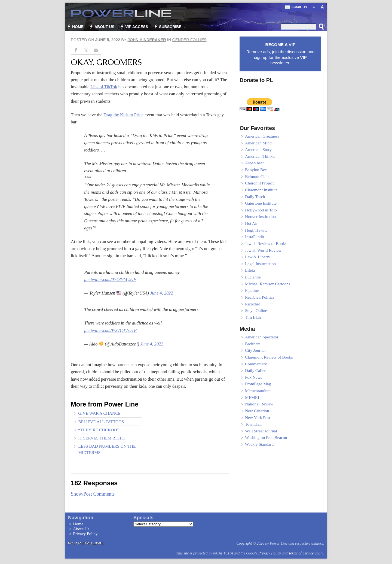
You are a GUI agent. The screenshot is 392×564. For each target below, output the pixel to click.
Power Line (118, 14)
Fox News (254, 377)
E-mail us (299, 7)
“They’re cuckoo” (98, 430)
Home (78, 27)
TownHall (253, 424)
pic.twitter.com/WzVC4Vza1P (110, 330)
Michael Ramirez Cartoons (268, 284)
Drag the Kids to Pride (123, 115)
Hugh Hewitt (256, 230)
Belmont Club (257, 176)
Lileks (250, 270)
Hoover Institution (260, 216)
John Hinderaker (147, 40)
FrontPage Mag (258, 384)
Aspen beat (254, 163)
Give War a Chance (99, 413)
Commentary (256, 364)
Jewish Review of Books (266, 243)
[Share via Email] (96, 50)
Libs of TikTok (104, 87)
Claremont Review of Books (269, 357)
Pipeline (252, 290)
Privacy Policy (85, 534)
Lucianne (253, 277)
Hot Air (251, 223)
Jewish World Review (263, 250)
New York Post (258, 418)
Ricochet (252, 304)
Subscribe (170, 27)
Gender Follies (189, 40)
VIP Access (137, 27)
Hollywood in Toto (261, 210)
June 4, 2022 (161, 293)
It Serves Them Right (102, 438)
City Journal (255, 350)
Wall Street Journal (261, 431)
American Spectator (262, 337)
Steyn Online (256, 310)
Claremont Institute (261, 190)
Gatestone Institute (261, 203)
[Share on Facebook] (76, 50)
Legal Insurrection (260, 264)
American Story (258, 149)
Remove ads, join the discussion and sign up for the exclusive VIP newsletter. (280, 54)
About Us (104, 27)
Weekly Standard (259, 444)
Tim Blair (253, 317)
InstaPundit (255, 237)
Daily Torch (255, 197)
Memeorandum (258, 391)
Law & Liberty (258, 257)
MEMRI (252, 397)
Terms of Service (301, 553)
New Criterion (257, 411)
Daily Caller (255, 370)
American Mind (258, 143)
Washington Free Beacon (266, 437)
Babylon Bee (256, 170)
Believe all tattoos (101, 422)
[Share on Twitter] (86, 50)
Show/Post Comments (93, 494)
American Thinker (260, 156)
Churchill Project (259, 183)
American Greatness (262, 136)
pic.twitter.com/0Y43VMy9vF (110, 279)
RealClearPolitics (260, 297)
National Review (259, 404)
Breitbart (252, 344)
